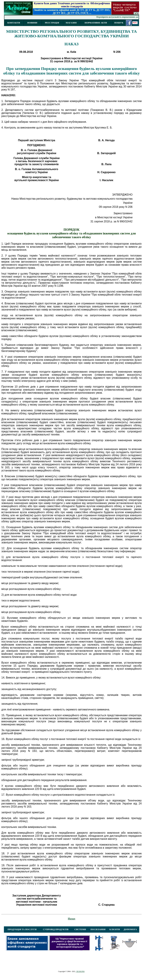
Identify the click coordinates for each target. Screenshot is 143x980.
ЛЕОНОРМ (80, 971)
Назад (71, 919)
